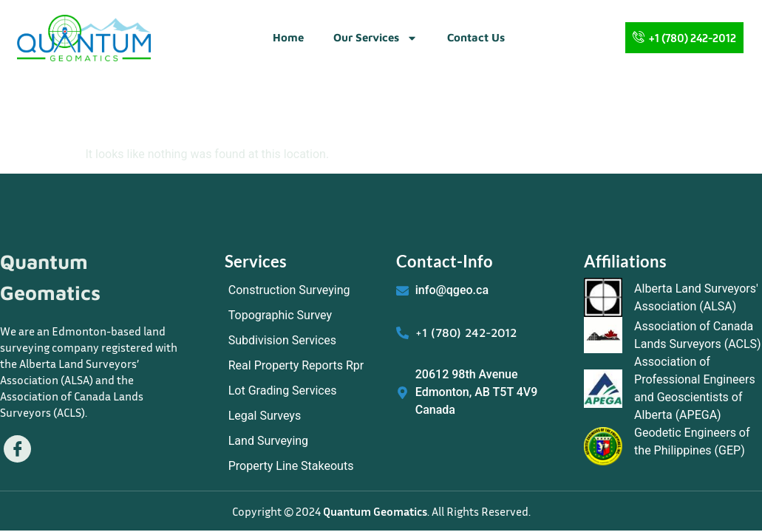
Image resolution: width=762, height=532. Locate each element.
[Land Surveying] (303, 441)
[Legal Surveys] (303, 416)
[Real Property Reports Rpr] (303, 366)
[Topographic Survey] (303, 316)
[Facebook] (18, 449)
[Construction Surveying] (303, 290)
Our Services (375, 38)
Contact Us (476, 37)
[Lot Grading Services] (303, 391)
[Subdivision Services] (303, 341)
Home (288, 37)
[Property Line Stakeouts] (303, 466)
